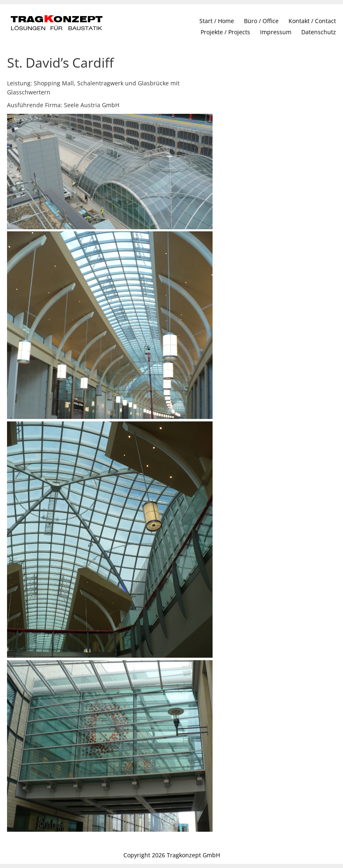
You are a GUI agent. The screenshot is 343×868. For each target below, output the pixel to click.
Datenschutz (319, 32)
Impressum (276, 32)
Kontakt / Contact (312, 21)
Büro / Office (261, 21)
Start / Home (217, 21)
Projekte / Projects (225, 32)
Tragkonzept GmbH (193, 855)
